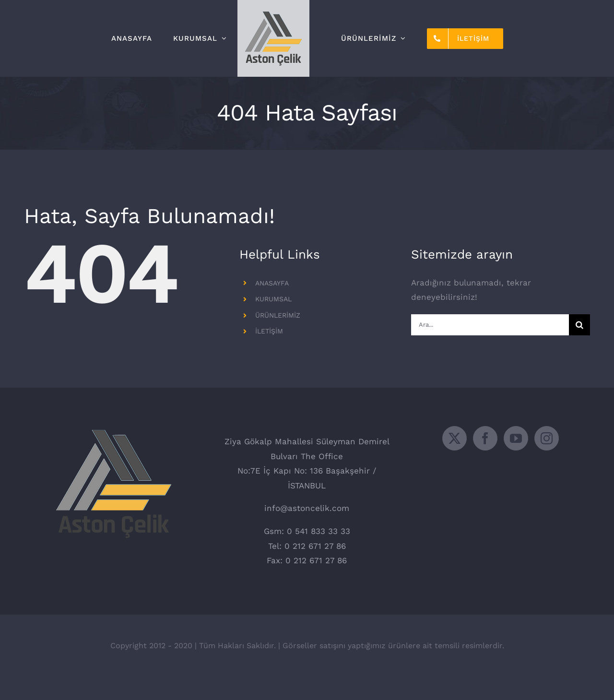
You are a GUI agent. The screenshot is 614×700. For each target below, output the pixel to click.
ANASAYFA (272, 283)
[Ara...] (490, 325)
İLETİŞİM (269, 331)
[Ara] (579, 325)
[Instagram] (547, 461)
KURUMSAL (273, 299)
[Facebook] (485, 461)
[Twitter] (455, 461)
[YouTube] (516, 461)
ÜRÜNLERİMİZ (278, 315)
